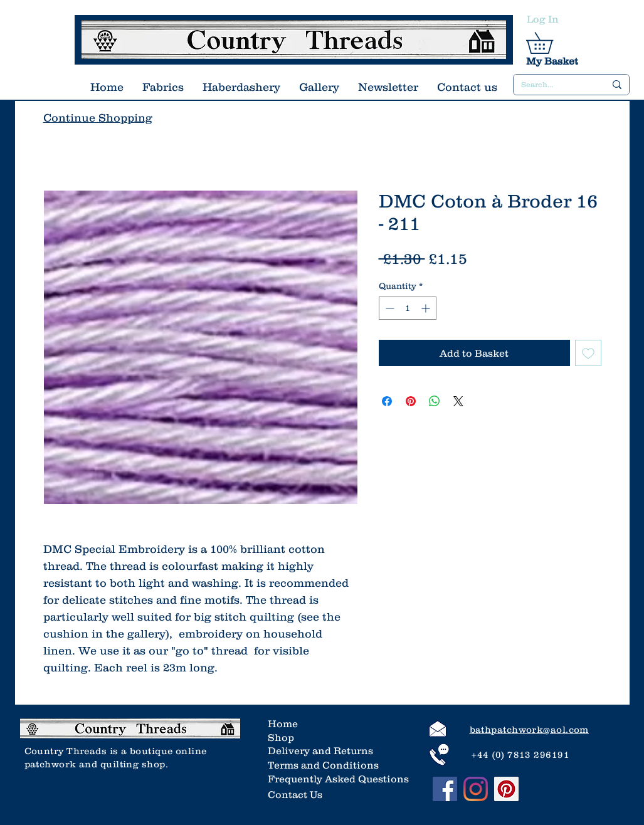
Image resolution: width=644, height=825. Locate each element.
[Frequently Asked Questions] (338, 779)
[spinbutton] (408, 308)
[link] (550, 43)
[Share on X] (458, 401)
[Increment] (427, 308)
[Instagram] (476, 789)
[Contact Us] (297, 794)
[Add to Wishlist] (588, 353)
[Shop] (309, 737)
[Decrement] (388, 308)
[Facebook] (445, 789)
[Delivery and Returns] (322, 750)
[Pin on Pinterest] (411, 401)
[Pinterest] (506, 789)
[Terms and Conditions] (323, 765)
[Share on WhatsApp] (435, 401)
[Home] (309, 723)
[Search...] (554, 85)
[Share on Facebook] (387, 401)
